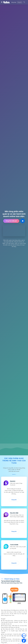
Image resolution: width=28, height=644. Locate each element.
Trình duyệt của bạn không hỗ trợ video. (14, 231)
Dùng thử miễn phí (11, 221)
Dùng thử (14, 500)
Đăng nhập (14, 2)
